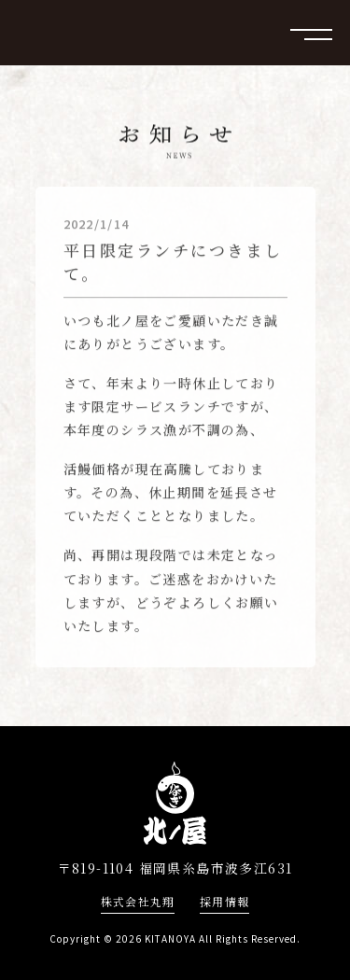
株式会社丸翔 (138, 902)
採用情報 (224, 902)
